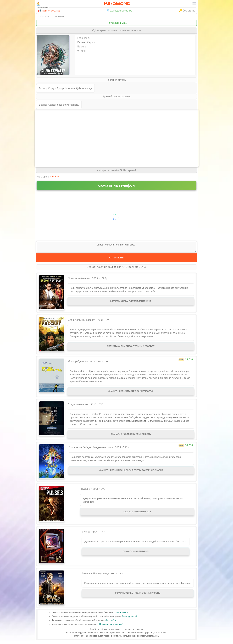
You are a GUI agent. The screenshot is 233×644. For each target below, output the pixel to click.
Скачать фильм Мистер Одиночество (131, 392)
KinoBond (117, 3)
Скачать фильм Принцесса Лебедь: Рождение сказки (131, 473)
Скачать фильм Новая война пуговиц (138, 596)
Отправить (116, 258)
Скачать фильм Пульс (136, 555)
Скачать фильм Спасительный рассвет (131, 347)
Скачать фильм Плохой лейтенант (131, 302)
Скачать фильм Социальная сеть (131, 436)
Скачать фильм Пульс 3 (137, 515)
